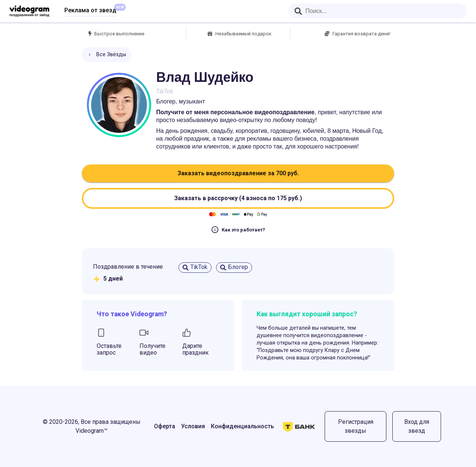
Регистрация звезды (356, 426)
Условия (193, 426)
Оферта (165, 426)
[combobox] (377, 11)
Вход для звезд (417, 426)
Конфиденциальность (242, 426)
